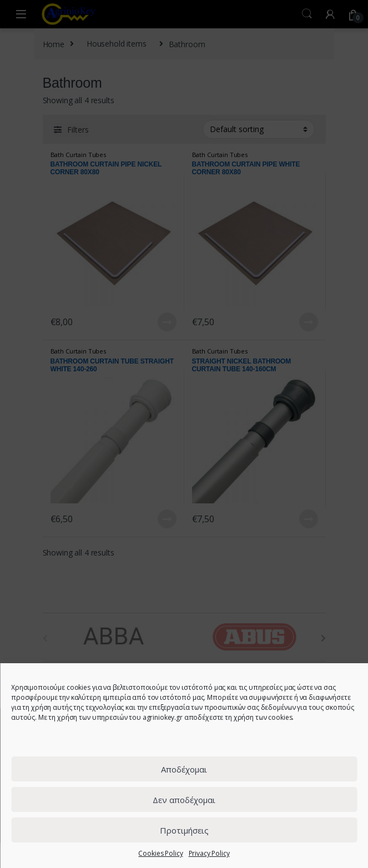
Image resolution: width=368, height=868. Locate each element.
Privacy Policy (209, 853)
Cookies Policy (160, 853)
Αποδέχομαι (184, 769)
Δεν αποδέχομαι (184, 800)
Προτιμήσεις (184, 830)
